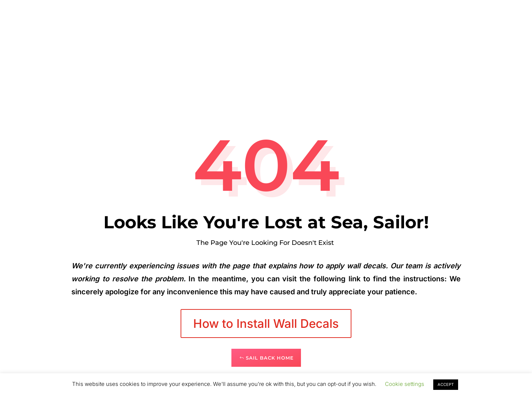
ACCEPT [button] (446, 384)
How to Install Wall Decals (266, 324)
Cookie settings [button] (405, 384)
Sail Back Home (270, 358)
